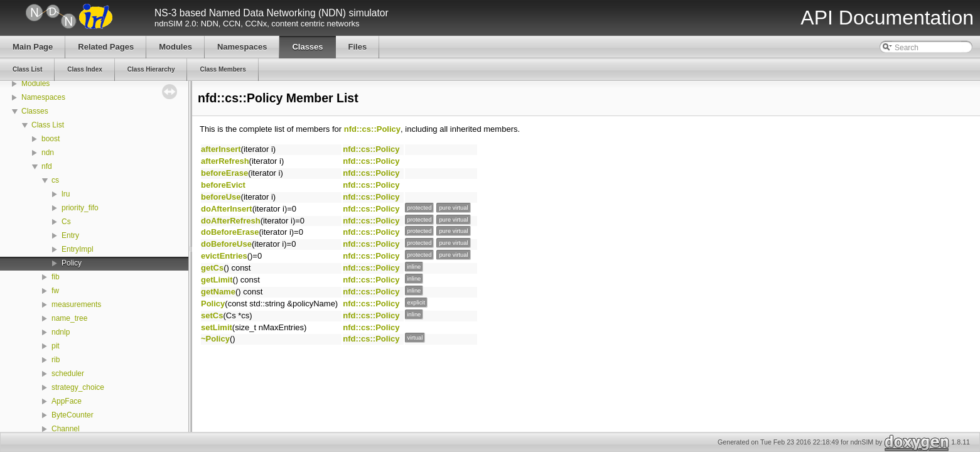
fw (55, 291)
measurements (76, 304)
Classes (35, 111)
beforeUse (221, 197)
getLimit (217, 280)
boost (51, 139)
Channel (66, 429)
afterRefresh (225, 161)
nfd (47, 166)
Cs (66, 222)
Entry (70, 235)
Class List (48, 125)
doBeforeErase (230, 232)
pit (56, 346)
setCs (212, 315)
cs (55, 180)
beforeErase (224, 173)
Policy (72, 263)
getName (218, 292)
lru (66, 194)
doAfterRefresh (231, 221)
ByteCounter (73, 415)
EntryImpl (78, 249)
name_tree (69, 318)
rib (56, 360)
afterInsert (221, 149)
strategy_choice (78, 387)
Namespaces (43, 97)
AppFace (67, 401)
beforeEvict (223, 185)
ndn (48, 153)
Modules (35, 83)
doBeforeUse (226, 244)
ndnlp (61, 332)
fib (56, 277)
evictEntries (224, 256)
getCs (212, 268)
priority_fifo (80, 208)
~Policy (215, 339)
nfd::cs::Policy (372, 129)
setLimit (217, 327)
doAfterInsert (227, 209)
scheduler (68, 374)
